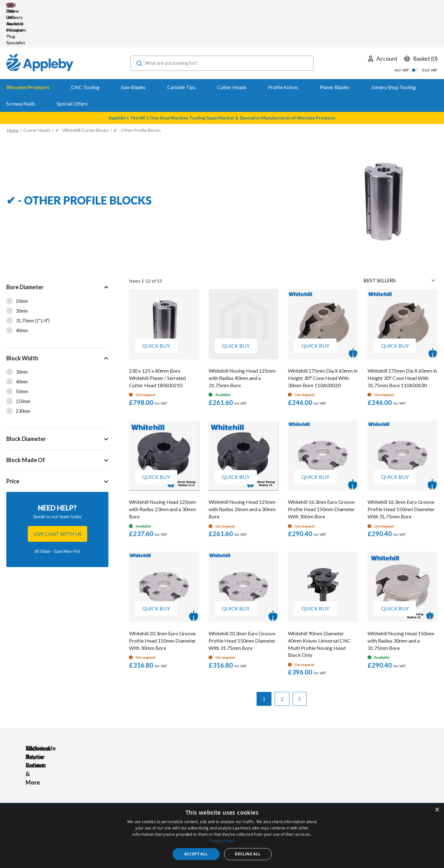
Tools (142, 774)
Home (13, 92)
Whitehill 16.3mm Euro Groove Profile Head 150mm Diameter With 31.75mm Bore (401, 471)
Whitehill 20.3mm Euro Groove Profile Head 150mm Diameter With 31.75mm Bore (242, 603)
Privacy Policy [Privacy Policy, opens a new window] (222, 840)
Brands (143, 800)
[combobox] (222, 25)
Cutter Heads (37, 92)
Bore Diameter (25, 249)
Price (13, 443)
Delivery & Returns (205, 791)
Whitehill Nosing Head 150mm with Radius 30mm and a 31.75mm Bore (401, 603)
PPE (141, 791)
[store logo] (40, 25)
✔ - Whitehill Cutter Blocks (82, 92)
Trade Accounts (202, 783)
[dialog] (222, 836)
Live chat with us (58, 496)
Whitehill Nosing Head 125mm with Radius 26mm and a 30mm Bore (242, 471)
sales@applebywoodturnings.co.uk (65, 792)
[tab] (57, 274)
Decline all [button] (248, 854)
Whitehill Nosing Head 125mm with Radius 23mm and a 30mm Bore (162, 471)
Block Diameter (26, 401)
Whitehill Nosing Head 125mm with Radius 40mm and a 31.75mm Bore (242, 340)
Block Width (22, 320)
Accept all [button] (196, 854)
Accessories (149, 783)
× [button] (437, 810)
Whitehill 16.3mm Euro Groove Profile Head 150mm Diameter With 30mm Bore (321, 471)
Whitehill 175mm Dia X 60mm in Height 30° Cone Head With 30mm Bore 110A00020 (323, 340)
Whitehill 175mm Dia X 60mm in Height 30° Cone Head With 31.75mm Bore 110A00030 (402, 340)
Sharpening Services (206, 800)
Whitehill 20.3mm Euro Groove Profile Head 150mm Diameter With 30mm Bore (162, 603)
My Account (198, 774)
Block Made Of (26, 422)
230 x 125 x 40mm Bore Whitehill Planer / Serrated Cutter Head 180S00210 (157, 340)
